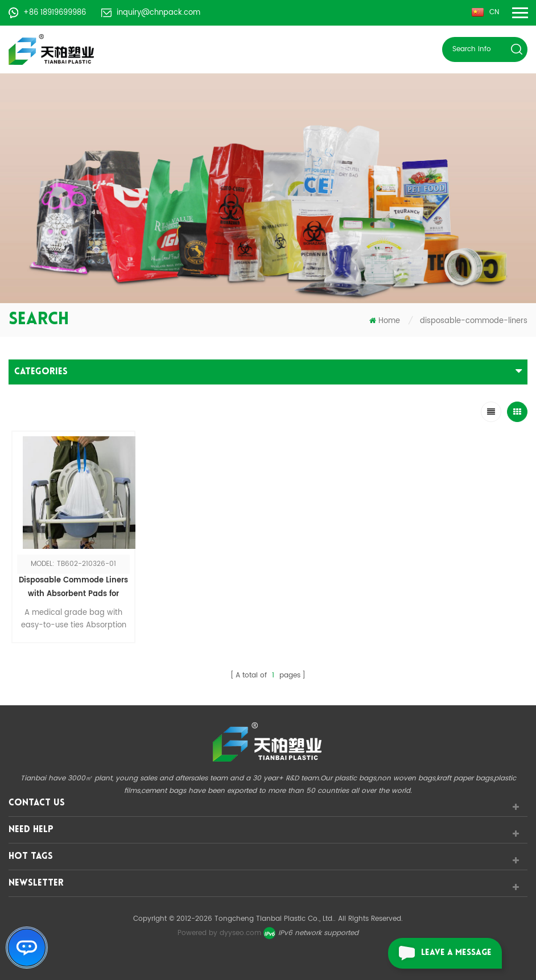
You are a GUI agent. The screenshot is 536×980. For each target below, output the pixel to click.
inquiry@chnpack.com (151, 13)
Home (385, 321)
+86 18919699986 (47, 13)
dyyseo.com (240, 933)
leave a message (440, 953)
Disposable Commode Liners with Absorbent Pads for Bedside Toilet (73, 588)
